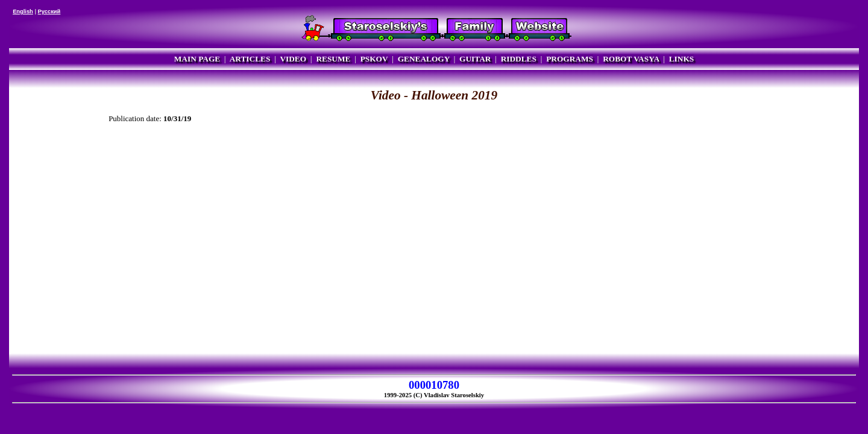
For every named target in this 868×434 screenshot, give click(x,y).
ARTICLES (250, 59)
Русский (49, 11)
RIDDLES (519, 59)
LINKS (681, 59)
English (23, 11)
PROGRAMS (570, 59)
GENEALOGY (424, 59)
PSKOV (374, 59)
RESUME (333, 59)
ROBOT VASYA (631, 59)
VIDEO (293, 59)
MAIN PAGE (197, 59)
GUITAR (475, 59)
